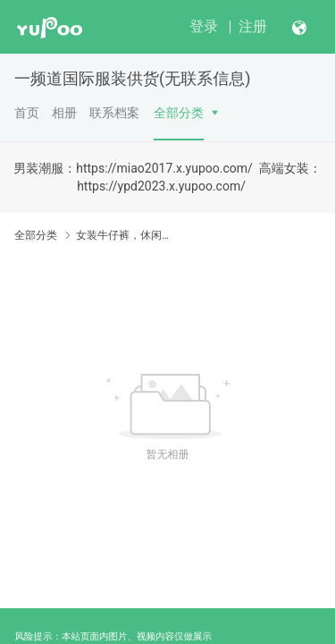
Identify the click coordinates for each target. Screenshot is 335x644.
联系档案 (114, 113)
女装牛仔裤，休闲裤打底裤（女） (123, 235)
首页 (27, 113)
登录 (204, 26)
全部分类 (179, 113)
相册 (64, 113)
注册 (253, 26)
